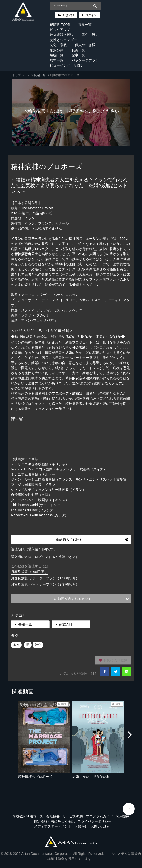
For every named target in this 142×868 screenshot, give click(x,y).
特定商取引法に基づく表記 (54, 821)
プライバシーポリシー (94, 821)
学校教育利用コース (28, 816)
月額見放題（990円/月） (29, 572)
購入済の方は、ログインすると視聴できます (45, 557)
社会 (38, 645)
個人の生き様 (85, 45)
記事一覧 (78, 55)
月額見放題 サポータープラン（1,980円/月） (45, 578)
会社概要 (53, 816)
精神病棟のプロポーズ (35, 777)
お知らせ (81, 826)
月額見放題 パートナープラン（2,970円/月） (45, 584)
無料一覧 (57, 60)
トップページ (21, 75)
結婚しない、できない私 (91, 777)
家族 (16, 645)
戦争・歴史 (90, 35)
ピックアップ (60, 30)
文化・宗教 (58, 45)
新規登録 (68, 15)
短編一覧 (57, 55)
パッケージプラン (85, 60)
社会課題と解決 (62, 35)
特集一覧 (85, 25)
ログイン (91, 15)
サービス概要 (73, 816)
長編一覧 (78, 50)
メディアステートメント (53, 826)
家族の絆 (57, 50)
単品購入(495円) (92, 539)
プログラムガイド (100, 816)
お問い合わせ (101, 826)
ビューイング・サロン (67, 65)
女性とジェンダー (63, 40)
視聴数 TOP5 (60, 25)
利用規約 (123, 816)
